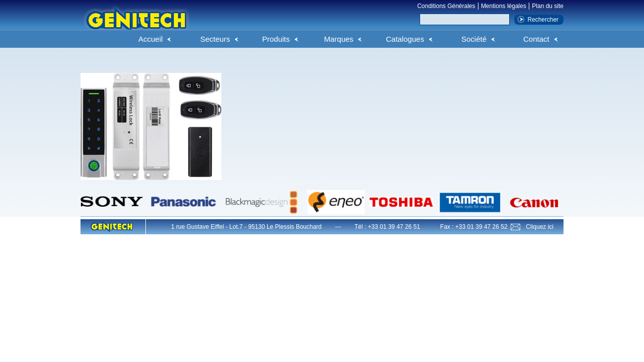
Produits (276, 39)
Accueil (150, 39)
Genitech (136, 25)
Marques (339, 39)
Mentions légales (504, 6)
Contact (536, 39)
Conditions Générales (446, 6)
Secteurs (215, 39)
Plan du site (548, 6)
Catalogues (405, 39)
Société (474, 39)
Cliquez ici (540, 227)
